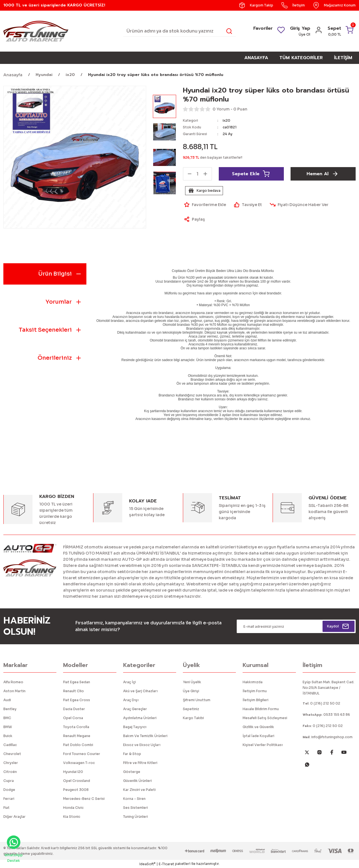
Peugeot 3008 (76, 790)
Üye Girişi (191, 691)
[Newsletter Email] (296, 626)
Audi (7, 700)
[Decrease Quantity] (190, 174)
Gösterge (132, 772)
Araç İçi (129, 682)
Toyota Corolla (76, 727)
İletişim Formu (255, 691)
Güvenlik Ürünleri (137, 781)
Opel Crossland (77, 781)
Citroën (10, 772)
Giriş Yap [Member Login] (300, 28)
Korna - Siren (134, 799)
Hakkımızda (253, 682)
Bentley (10, 709)
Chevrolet (12, 754)
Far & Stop (132, 754)
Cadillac (10, 745)
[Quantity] (197, 174)
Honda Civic (73, 808)
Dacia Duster (74, 709)
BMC (7, 718)
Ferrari (9, 799)
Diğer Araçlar (14, 817)
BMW (8, 727)
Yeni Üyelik (192, 682)
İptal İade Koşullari (258, 736)
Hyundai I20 (73, 772)
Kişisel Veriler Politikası (263, 745)
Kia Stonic (72, 817)
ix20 (226, 120)
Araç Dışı (131, 700)
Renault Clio (73, 691)
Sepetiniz (191, 709)
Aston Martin (14, 691)
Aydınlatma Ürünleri (140, 718)
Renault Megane (77, 736)
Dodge (9, 790)
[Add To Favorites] (204, 205)
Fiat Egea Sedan (77, 682)
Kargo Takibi (193, 718)
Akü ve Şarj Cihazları (140, 691)
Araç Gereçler (135, 709)
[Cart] (341, 31)
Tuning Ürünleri (135, 817)
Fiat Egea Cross (77, 700)
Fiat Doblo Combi (78, 745)
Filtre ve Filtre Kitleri (140, 763)
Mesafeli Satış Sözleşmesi (265, 718)
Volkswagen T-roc (79, 763)
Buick (8, 736)
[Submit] (339, 626)
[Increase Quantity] (205, 174)
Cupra (9, 781)
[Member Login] (319, 32)
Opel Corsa (73, 718)
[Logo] (36, 31)
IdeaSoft (147, 864)
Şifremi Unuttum (197, 700)
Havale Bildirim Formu (261, 709)
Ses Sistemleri (135, 808)
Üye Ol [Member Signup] (304, 34)
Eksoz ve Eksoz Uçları (142, 745)
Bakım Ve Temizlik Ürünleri (145, 736)
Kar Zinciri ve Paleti (139, 790)
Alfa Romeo (13, 682)
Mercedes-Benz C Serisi (84, 799)
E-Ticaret (166, 864)
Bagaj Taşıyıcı (135, 727)
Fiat (6, 808)
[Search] (180, 31)
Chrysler (11, 763)
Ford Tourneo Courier (82, 754)
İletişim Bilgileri (256, 700)
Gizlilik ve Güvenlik (258, 727)
